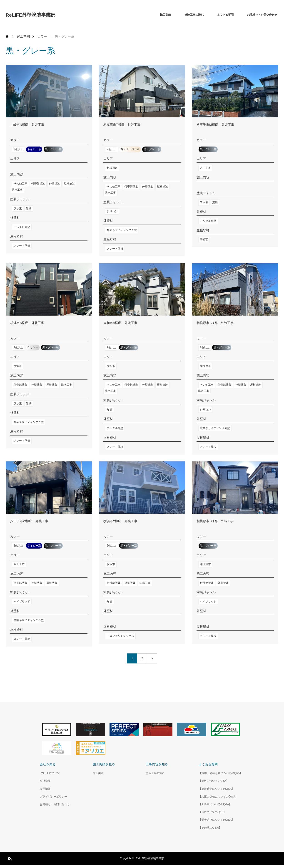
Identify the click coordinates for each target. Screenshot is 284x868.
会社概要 (45, 781)
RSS (9, 858)
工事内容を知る (157, 764)
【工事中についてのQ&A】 (215, 804)
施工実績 (165, 15)
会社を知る (48, 764)
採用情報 (45, 789)
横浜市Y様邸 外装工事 (120, 521)
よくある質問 (225, 15)
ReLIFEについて (50, 773)
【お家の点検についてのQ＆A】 (218, 797)
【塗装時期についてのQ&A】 (216, 789)
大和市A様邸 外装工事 (120, 323)
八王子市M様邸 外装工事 (215, 125)
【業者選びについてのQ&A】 (216, 820)
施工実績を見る (104, 764)
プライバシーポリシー (53, 797)
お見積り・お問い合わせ (262, 15)
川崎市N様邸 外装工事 (27, 125)
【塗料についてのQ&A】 (214, 781)
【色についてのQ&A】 (212, 812)
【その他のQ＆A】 (210, 828)
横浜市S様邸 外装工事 (27, 323)
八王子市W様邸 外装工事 (29, 521)
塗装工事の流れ (194, 15)
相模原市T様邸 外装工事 (122, 125)
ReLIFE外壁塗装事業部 (31, 15)
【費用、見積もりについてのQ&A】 (220, 773)
